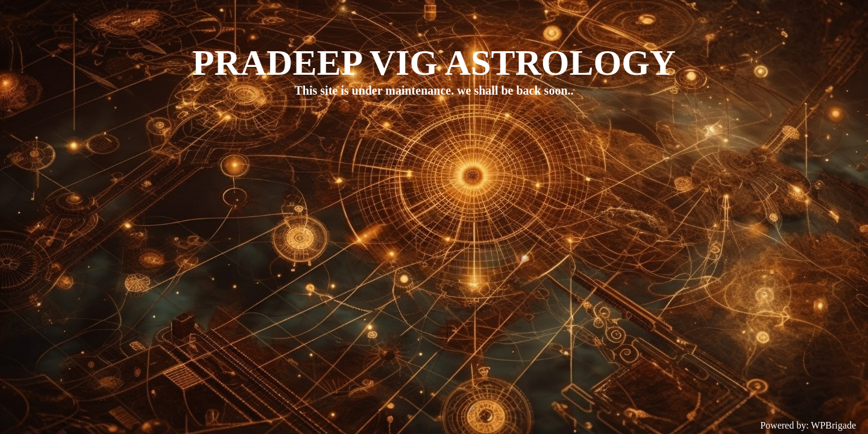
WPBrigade (833, 425)
